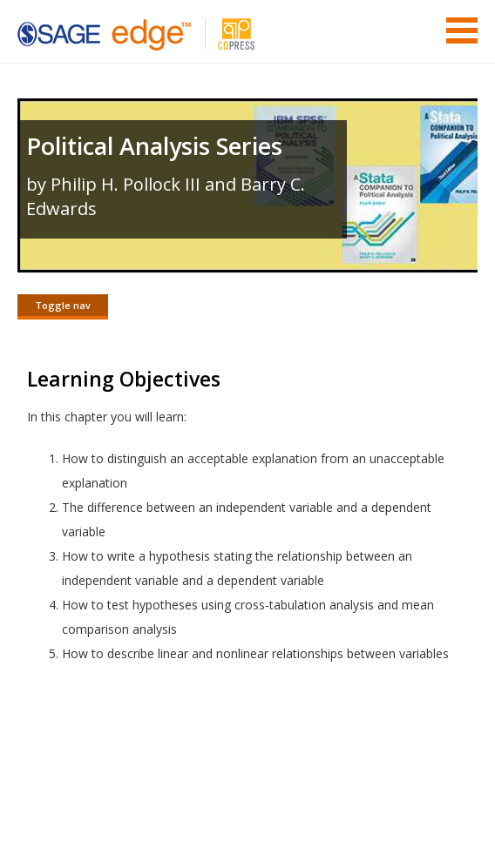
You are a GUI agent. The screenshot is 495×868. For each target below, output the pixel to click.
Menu (462, 30)
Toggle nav (63, 305)
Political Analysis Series (154, 146)
